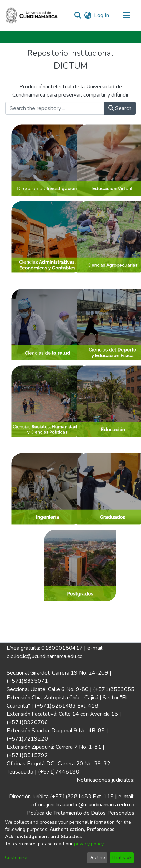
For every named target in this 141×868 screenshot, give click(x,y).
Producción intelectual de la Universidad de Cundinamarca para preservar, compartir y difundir (70, 91)
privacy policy (89, 844)
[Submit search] (78, 15)
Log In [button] (102, 15)
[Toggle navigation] (126, 15)
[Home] (32, 15)
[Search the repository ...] (55, 108)
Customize (16, 858)
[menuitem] (88, 15)
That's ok (122, 858)
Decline (97, 858)
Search (120, 108)
